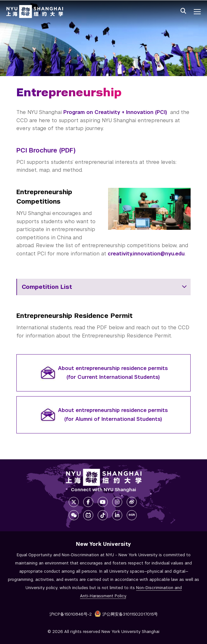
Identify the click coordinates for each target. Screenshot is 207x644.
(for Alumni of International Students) (113, 419)
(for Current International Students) (113, 377)
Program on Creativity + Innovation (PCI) (115, 112)
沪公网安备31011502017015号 (126, 614)
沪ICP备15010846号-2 (71, 614)
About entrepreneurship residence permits (113, 368)
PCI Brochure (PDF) (46, 150)
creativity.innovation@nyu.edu (146, 254)
